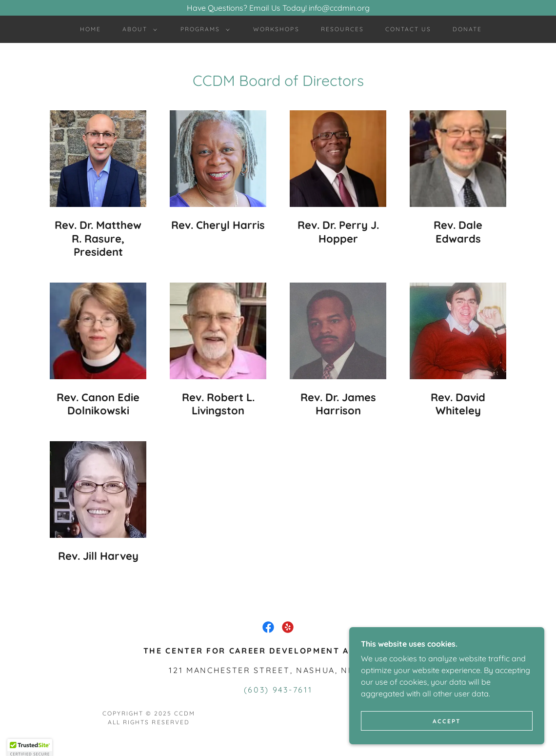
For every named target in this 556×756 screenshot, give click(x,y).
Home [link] (90, 29)
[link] (268, 627)
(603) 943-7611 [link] (278, 690)
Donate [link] (467, 29)
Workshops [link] (276, 29)
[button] (138, 29)
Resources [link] (342, 29)
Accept (447, 741)
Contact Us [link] (408, 29)
